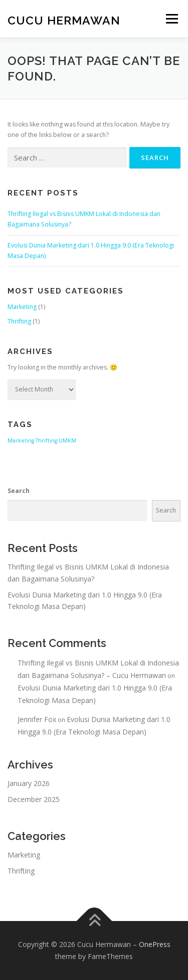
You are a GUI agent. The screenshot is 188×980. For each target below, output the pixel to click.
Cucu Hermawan (64, 20)
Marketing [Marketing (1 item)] (21, 440)
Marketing (22, 307)
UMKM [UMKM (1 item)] (67, 440)
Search (19, 491)
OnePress (155, 944)
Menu (171, 19)
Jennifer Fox (37, 719)
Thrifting (19, 321)
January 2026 (29, 783)
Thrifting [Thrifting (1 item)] (46, 440)
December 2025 (34, 799)
